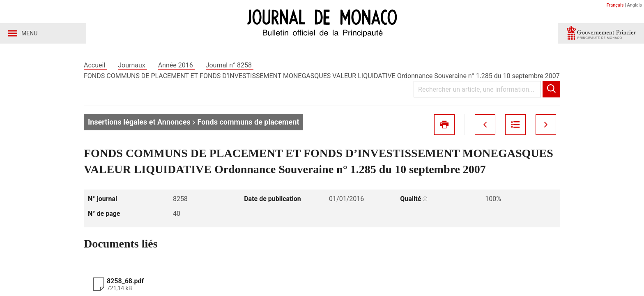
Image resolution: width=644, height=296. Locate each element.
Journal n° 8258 (230, 65)
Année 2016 (176, 65)
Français (615, 5)
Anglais (635, 5)
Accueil (95, 65)
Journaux (132, 65)
